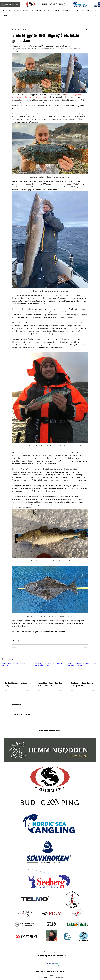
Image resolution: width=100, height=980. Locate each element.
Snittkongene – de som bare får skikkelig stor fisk (82, 684)
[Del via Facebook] (13, 641)
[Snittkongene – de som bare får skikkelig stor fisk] (83, 671)
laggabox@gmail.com (60, 978)
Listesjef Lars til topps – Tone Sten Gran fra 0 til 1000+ (50, 684)
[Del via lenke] (18, 641)
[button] (95, 10)
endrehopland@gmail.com (44, 978)
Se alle (96, 659)
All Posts (6, 16)
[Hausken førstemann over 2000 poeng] (17, 671)
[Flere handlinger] (86, 29)
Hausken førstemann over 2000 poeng (16, 684)
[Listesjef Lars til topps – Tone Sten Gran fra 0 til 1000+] (50, 671)
